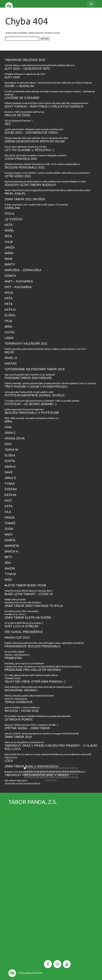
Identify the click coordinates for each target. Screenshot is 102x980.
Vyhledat (45, 39)
